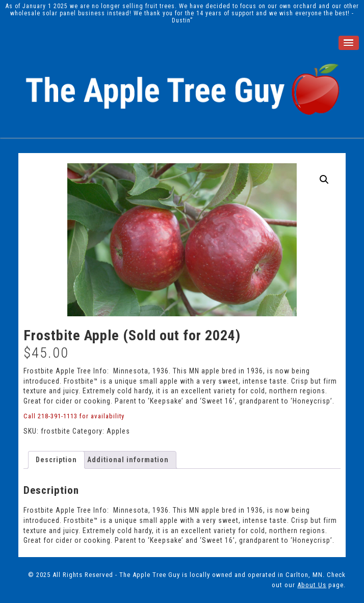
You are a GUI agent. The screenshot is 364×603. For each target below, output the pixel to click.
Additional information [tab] (128, 460)
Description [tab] (56, 460)
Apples (118, 431)
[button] (324, 180)
